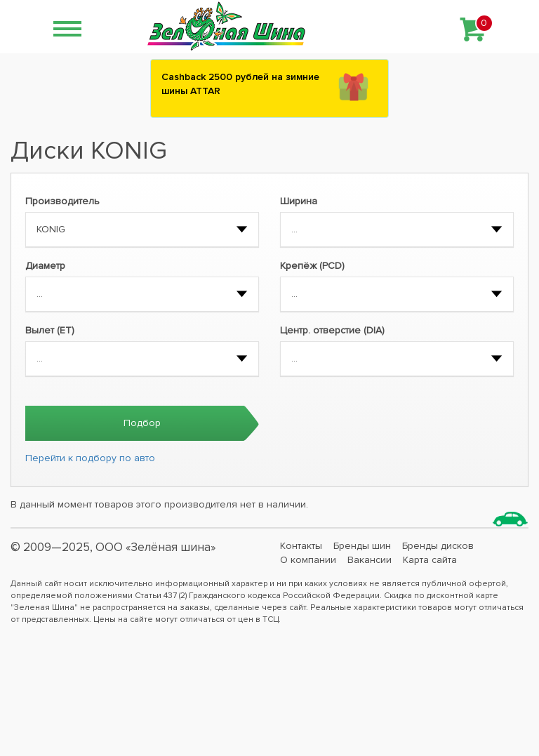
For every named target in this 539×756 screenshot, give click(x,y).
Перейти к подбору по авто (90, 458)
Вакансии (370, 560)
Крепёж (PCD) (312, 266)
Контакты (301, 546)
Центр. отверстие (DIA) (332, 330)
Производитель (62, 201)
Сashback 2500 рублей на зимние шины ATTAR (240, 84)
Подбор (142, 423)
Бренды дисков (438, 546)
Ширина (299, 201)
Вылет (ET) (50, 330)
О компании (308, 560)
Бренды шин (362, 546)
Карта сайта (430, 560)
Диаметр (45, 266)
